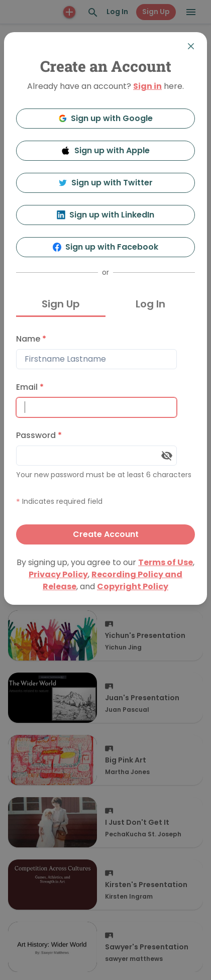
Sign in (147, 86)
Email (30, 387)
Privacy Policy (58, 574)
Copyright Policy (133, 586)
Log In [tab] (150, 304)
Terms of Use (166, 562)
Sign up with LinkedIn (106, 215)
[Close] (191, 46)
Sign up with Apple (105, 150)
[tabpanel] (105, 437)
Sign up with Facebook (106, 247)
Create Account (106, 534)
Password (39, 435)
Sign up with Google (106, 118)
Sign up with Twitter (105, 183)
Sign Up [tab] (61, 304)
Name (31, 339)
